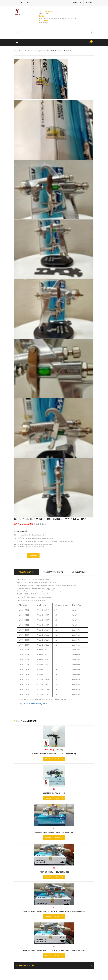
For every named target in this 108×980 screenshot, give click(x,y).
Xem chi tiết (59, 759)
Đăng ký (89, 3)
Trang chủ (18, 51)
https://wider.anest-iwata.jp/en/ (33, 703)
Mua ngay (33, 556)
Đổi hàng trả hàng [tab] (79, 572)
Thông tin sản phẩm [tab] (27, 572)
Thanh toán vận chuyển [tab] (53, 572)
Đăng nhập (77, 3)
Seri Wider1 (29, 51)
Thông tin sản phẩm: (21, 531)
